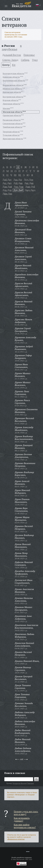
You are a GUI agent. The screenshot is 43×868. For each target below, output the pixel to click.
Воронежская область (13, 85)
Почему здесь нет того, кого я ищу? (26, 813)
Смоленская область (13, 123)
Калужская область (12, 92)
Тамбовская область (12, 127)
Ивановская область (12, 89)
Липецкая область (11, 104)
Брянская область (11, 77)
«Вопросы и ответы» (16, 839)
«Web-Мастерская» (19, 859)
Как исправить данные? (22, 819)
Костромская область (13, 97)
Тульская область (11, 135)
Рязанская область (12, 120)
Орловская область (12, 115)
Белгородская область (13, 73)
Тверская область (11, 132)
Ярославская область (13, 139)
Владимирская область (14, 80)
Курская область (11, 100)
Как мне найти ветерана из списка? (25, 826)
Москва (6, 108)
